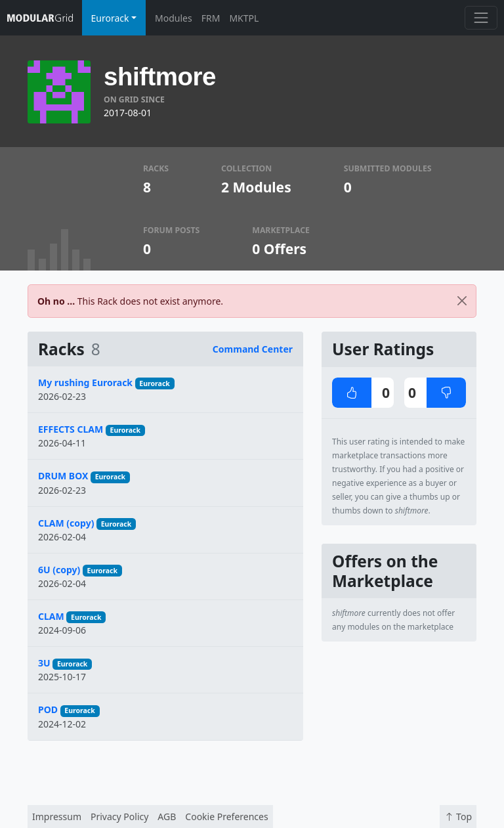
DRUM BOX (63, 476)
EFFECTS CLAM (71, 429)
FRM (211, 18)
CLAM (51, 616)
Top (458, 817)
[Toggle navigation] (481, 17)
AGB (167, 817)
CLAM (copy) (66, 523)
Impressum (57, 817)
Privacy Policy (119, 817)
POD (48, 709)
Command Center (253, 349)
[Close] (462, 301)
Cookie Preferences (226, 817)
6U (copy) (59, 570)
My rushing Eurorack (85, 382)
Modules (174, 18)
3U (44, 663)
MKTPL (244, 18)
